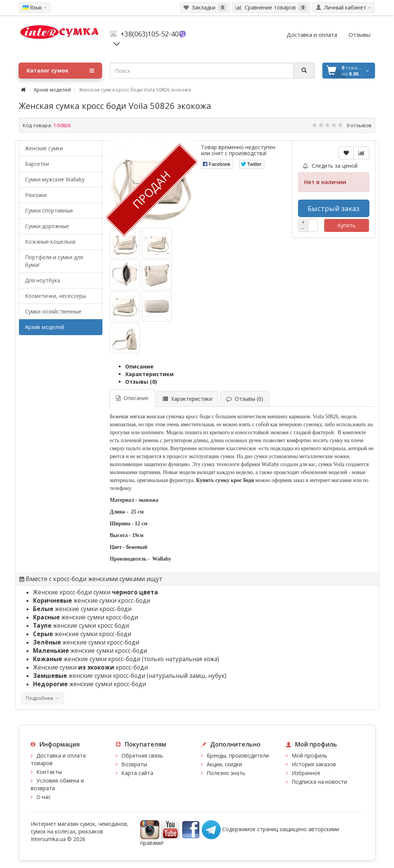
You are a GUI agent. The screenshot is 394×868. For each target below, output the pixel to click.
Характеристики (149, 374)
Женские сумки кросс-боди (90, 667)
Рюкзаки (36, 195)
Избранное (306, 773)
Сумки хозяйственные (53, 311)
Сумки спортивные (49, 210)
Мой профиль (309, 755)
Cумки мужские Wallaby (55, 179)
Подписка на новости (319, 782)
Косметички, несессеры (56, 296)
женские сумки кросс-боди (92, 601)
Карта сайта (137, 773)
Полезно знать (226, 773)
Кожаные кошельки (50, 242)
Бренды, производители (238, 755)
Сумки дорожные (47, 226)
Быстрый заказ (334, 208)
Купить (347, 225)
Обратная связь (142, 755)
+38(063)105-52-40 (150, 34)
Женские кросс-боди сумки (96, 592)
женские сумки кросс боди (81, 626)
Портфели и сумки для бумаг (54, 261)
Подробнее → (42, 698)
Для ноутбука (43, 280)
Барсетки (37, 164)
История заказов (314, 764)
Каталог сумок (60, 71)
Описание (139, 366)
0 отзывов (359, 125)
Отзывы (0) (141, 382)
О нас (44, 797)
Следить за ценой (330, 166)
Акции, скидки (224, 764)
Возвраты (134, 764)
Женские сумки (44, 148)
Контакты (49, 772)
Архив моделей (52, 90)
